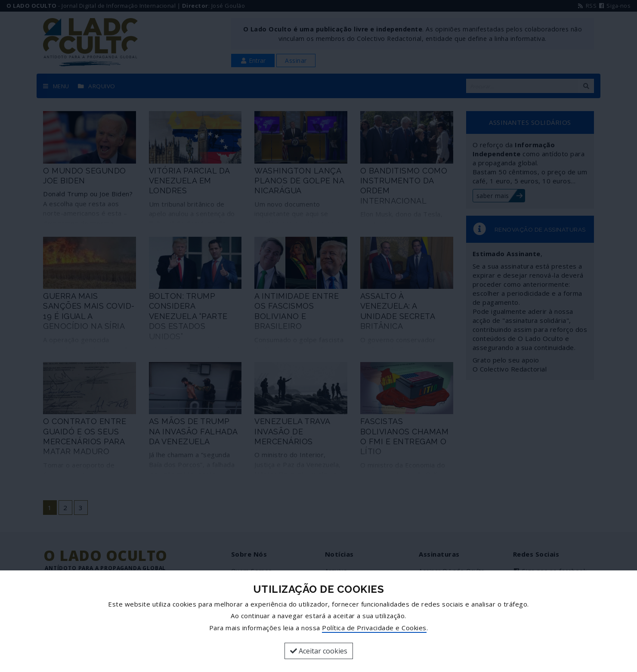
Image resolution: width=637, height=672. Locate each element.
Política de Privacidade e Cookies (374, 628)
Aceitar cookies (319, 651)
